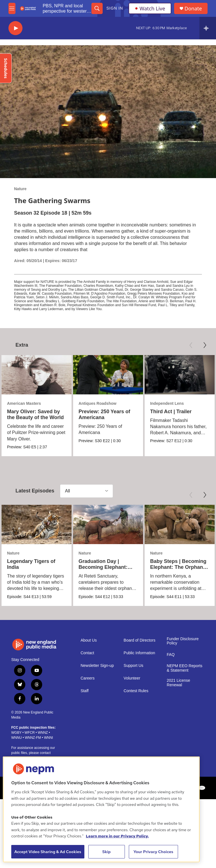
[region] (101, 809)
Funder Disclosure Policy (183, 641)
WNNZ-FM (33, 738)
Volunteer (132, 678)
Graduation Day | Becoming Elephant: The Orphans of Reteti (105, 567)
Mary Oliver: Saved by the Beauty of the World (35, 414)
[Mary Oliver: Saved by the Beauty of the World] (36, 375)
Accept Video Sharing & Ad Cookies (48, 852)
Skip (107, 852)
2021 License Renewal (178, 683)
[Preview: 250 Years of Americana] (108, 375)
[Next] (205, 345)
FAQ (171, 655)
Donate (193, 9)
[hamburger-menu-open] (12, 8)
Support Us (134, 666)
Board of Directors (140, 640)
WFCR (30, 733)
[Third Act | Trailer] (180, 375)
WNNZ (43, 733)
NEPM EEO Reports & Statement (185, 668)
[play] (15, 28)
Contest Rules (136, 691)
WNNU (16, 738)
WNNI (48, 738)
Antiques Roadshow (97, 403)
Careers (87, 678)
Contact (87, 653)
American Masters (24, 403)
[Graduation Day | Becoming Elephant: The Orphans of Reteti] (108, 524)
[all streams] (208, 28)
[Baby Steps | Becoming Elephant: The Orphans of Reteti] (180, 524)
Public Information (139, 653)
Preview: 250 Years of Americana (104, 414)
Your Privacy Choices (153, 852)
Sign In (115, 8)
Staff (85, 691)
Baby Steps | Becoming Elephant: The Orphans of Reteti (178, 567)
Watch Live (150, 8)
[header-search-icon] (97, 8)
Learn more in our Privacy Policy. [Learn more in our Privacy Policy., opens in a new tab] (117, 836)
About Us (89, 640)
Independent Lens (167, 403)
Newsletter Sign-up (97, 666)
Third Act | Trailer (171, 412)
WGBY (16, 733)
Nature (20, 189)
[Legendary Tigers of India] (36, 524)
